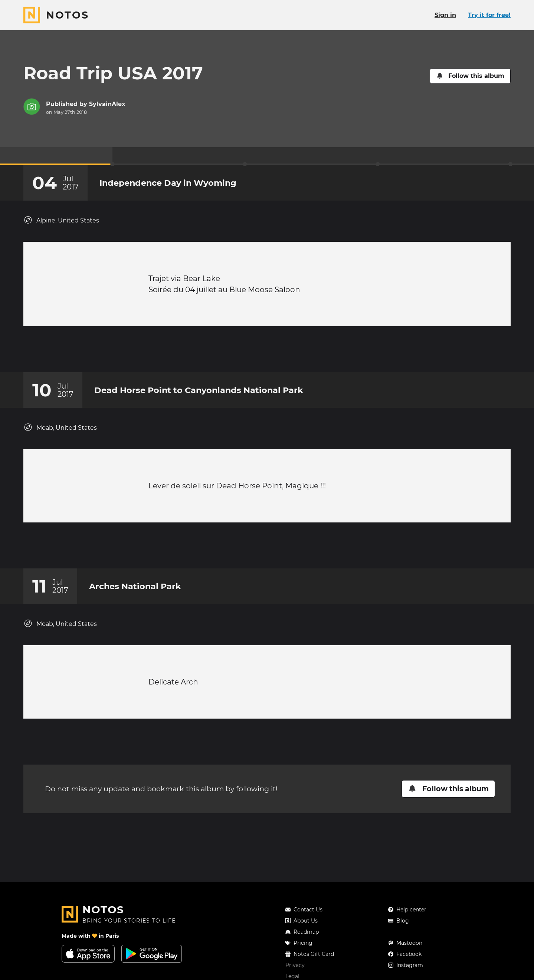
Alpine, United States (61, 220)
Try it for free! (489, 15)
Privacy (295, 965)
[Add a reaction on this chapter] (253, 353)
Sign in (445, 15)
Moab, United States (60, 435)
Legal (292, 976)
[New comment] (281, 353)
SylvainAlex (107, 104)
